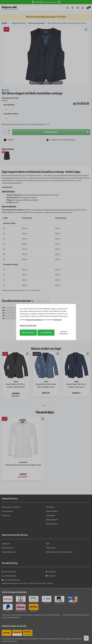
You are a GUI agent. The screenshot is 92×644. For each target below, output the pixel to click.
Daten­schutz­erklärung (34, 320)
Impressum (57, 320)
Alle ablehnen (46, 333)
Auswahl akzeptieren (64, 333)
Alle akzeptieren (28, 333)
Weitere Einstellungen (28, 325)
